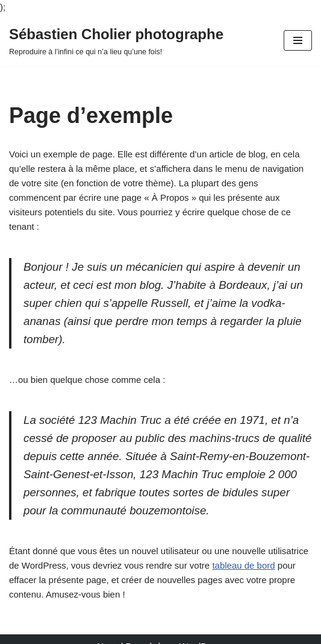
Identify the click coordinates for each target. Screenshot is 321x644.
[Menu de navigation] (298, 40)
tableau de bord (243, 565)
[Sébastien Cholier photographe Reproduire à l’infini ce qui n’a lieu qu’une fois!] (116, 40)
